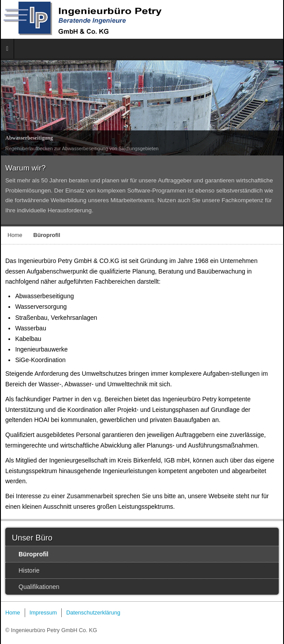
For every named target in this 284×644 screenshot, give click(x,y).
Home (15, 235)
